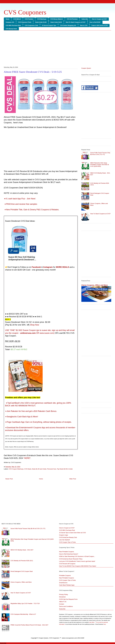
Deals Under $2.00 (56, 22)
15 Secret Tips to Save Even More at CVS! (72, 533)
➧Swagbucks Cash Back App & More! (22, 417)
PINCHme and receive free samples (22, 204)
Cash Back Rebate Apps (67, 585)
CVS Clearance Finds (25, 22)
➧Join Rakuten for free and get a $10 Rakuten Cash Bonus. (31, 411)
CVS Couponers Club (31, 25)
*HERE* (27, 458)
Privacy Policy (64, 594)
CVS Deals (28, 469)
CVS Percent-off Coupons (67, 564)
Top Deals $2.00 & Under (65, 469)
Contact (62, 604)
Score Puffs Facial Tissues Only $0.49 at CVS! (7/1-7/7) (100, 154)
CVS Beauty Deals (11, 29)
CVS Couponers (25, 12)
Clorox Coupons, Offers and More (95, 285)
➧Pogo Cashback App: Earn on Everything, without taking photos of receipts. (38, 422)
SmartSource (63, 583)
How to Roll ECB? (95, 22)
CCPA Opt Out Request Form (68, 599)
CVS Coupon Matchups (16, 469)
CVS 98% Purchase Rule (13, 25)
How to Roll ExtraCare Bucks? (69, 554)
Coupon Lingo (64, 535)
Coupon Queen (86, 68)
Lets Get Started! (64, 540)
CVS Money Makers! (57, 19)
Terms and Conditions (66, 606)
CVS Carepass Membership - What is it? (23, 614)
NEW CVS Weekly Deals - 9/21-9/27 (22, 550)
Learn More (92, 622)
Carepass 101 (10, 22)
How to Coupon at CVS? (99, 19)
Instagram (48, 267)
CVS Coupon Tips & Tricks (67, 542)
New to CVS (84, 25)
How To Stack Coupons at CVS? (76, 22)
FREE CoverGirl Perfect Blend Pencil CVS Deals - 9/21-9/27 (29, 625)
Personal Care (52, 469)
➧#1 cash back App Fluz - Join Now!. (20, 199)
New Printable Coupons (67, 552)
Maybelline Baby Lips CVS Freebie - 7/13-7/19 (25, 603)
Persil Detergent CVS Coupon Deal (22, 571)
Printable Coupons (65, 575)
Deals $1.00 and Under (39, 469)
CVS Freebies (29, 19)
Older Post (73, 479)
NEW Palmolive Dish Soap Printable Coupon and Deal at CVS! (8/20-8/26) (100, 165)
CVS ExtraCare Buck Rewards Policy (71, 559)
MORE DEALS (62, 267)
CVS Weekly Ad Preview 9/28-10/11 (22, 561)
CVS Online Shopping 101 (68, 25)
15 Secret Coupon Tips (49, 25)
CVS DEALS (17, 19)
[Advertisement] (57, 49)
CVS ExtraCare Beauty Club (68, 537)
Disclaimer (62, 597)
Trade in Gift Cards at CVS (100, 25)
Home (8, 19)
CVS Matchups (42, 19)
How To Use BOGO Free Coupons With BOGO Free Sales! (78, 566)
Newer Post (9, 479)
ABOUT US (63, 602)
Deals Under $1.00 (41, 22)
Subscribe (85, 19)
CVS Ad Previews (72, 19)
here (105, 624)
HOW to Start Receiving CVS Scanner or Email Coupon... (77, 556)
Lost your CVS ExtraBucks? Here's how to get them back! (77, 561)
